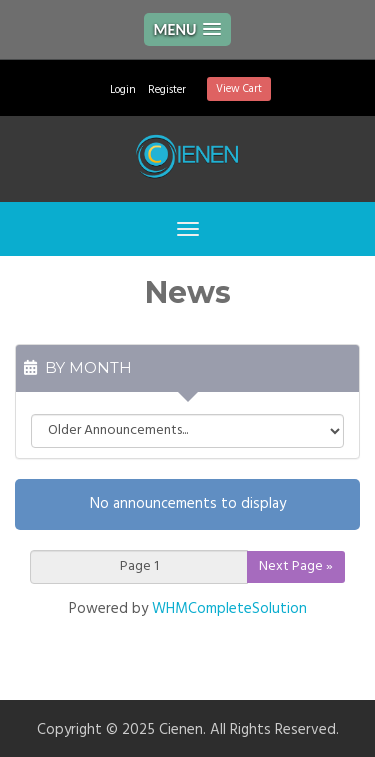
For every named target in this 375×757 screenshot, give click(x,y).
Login (123, 90)
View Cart (239, 89)
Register (167, 90)
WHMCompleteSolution (229, 609)
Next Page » (296, 566)
